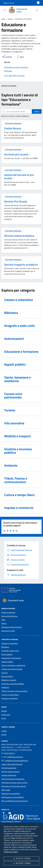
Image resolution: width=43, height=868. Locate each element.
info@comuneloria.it (15, 757)
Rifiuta (21, 858)
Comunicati (6, 715)
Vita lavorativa (7, 676)
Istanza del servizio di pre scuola (19, 176)
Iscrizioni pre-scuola (17, 154)
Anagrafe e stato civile (10, 651)
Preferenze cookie (11, 852)
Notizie (4, 711)
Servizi (10, 19)
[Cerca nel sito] (37, 10)
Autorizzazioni (7, 654)
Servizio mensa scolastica (19, 236)
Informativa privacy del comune (14, 786)
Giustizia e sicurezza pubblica (13, 684)
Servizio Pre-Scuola (16, 201)
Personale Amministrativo (12, 627)
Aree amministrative (9, 616)
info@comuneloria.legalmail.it (17, 761)
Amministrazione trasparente (13, 779)
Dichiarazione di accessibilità (12, 797)
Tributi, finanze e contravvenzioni (14, 691)
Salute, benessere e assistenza (13, 665)
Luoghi (4, 731)
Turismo (4, 673)
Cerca (37, 111)
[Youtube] (10, 813)
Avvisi (4, 718)
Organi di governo (8, 612)
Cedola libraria (13, 128)
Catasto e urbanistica (10, 643)
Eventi (4, 735)
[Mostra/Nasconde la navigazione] (5, 10)
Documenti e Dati (8, 631)
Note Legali (6, 790)
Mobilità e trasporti (9, 680)
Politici (4, 623)
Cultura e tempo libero (10, 695)
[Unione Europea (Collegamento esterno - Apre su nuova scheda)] (21, 591)
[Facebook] (4, 813)
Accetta (21, 863)
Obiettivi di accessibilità (11, 794)
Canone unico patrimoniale (12, 669)
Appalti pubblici (7, 662)
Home (3, 19)
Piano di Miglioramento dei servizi (15, 801)
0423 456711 (10, 753)
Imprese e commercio (10, 698)
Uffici (3, 620)
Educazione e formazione (11, 658)
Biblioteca (5, 647)
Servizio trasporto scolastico (21, 265)
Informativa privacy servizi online (14, 783)
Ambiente (5, 687)
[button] (9, 3)
